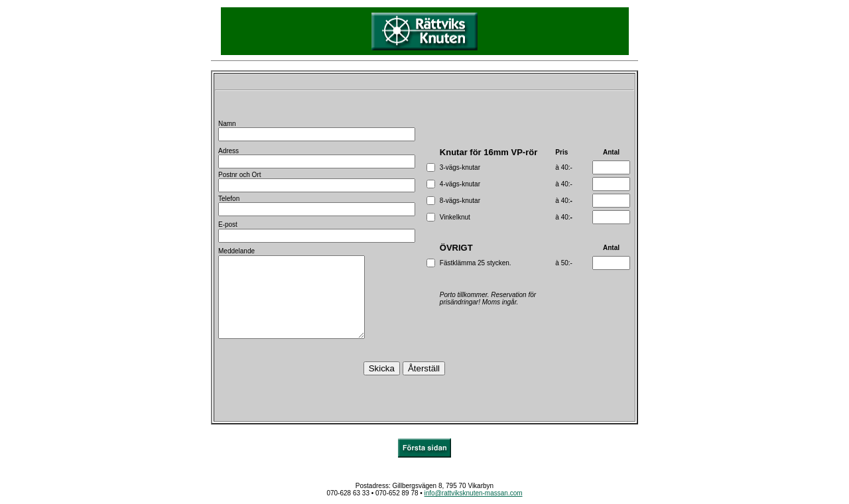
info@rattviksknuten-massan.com (474, 493)
